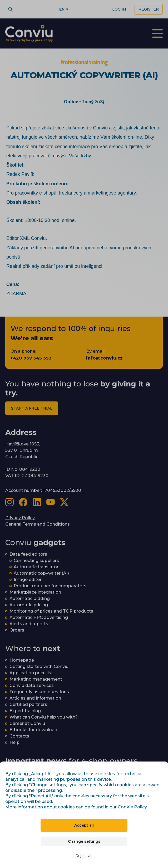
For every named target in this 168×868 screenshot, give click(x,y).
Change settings (84, 841)
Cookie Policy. (133, 807)
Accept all (84, 825)
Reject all (84, 856)
